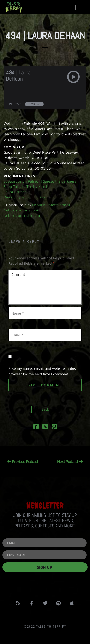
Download (34, 104)
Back (45, 409)
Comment (45, 287)
